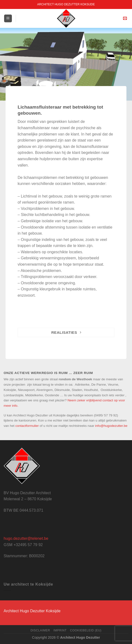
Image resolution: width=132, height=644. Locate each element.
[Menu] (8, 19)
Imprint (60, 630)
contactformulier (27, 426)
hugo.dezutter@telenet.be (26, 538)
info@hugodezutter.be (111, 426)
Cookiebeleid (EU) (86, 630)
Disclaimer (40, 630)
